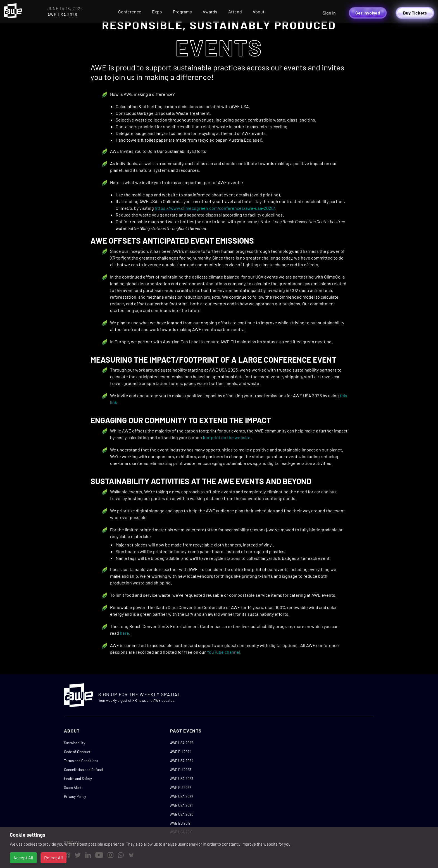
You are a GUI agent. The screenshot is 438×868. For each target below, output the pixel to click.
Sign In (329, 13)
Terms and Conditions (81, 761)
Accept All (23, 858)
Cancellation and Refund (83, 770)
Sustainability (75, 743)
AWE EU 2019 (180, 823)
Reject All (53, 858)
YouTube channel (223, 652)
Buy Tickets (415, 13)
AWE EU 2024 (181, 752)
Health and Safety (78, 779)
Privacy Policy (75, 796)
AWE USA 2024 (182, 761)
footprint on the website (227, 437)
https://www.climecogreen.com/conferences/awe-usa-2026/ (215, 208)
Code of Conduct (77, 752)
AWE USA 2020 (182, 814)
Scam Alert (73, 788)
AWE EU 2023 (181, 770)
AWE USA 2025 (182, 743)
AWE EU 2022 (181, 788)
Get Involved (368, 13)
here (124, 633)
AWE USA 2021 (181, 805)
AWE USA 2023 (182, 779)
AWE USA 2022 (182, 796)
